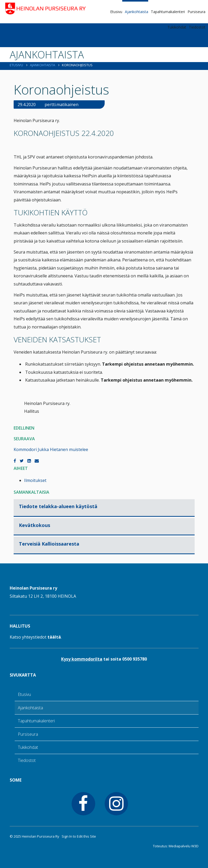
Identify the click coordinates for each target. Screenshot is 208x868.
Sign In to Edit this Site (78, 836)
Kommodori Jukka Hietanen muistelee (51, 449)
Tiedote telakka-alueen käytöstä (58, 506)
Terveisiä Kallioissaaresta (49, 544)
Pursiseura (196, 12)
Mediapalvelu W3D (184, 846)
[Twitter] (22, 461)
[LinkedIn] (29, 461)
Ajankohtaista (137, 12)
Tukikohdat (177, 27)
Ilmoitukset (35, 480)
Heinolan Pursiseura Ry (41, 836)
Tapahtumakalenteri (168, 12)
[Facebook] (15, 461)
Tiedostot (197, 27)
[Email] (37, 461)
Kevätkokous (34, 525)
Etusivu (116, 12)
